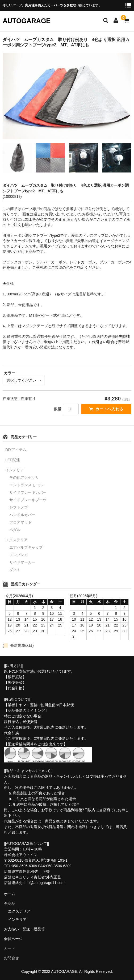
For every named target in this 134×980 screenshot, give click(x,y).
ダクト (15, 570)
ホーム (10, 894)
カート (10, 948)
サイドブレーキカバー (28, 492)
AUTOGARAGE (27, 21)
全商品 (10, 903)
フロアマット (20, 522)
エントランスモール (26, 485)
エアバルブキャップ (26, 547)
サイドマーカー (22, 562)
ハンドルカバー (22, 515)
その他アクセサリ (24, 477)
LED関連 (13, 460)
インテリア (15, 470)
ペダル (15, 530)
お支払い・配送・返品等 (24, 929)
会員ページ (13, 939)
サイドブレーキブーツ (28, 500)
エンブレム (19, 555)
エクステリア (16, 540)
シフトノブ (19, 507)
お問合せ (11, 958)
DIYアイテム (16, 450)
